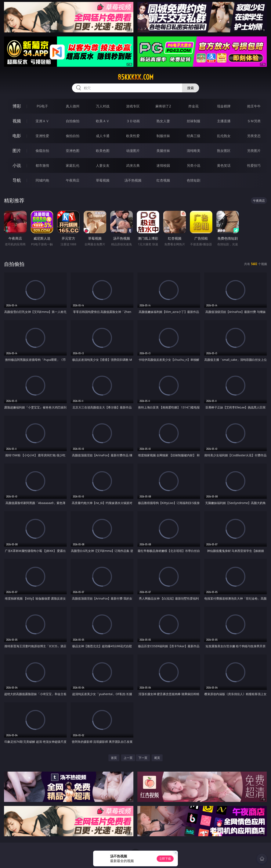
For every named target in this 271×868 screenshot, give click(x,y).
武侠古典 (133, 165)
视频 (17, 121)
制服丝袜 (163, 136)
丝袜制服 (194, 121)
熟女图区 (224, 151)
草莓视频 (103, 180)
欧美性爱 (133, 136)
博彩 (17, 106)
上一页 (128, 758)
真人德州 (73, 106)
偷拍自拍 (73, 136)
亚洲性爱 (42, 136)
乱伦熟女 (224, 136)
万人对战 (103, 106)
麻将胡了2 (163, 106)
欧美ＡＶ (103, 121)
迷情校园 (163, 165)
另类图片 (254, 151)
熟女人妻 (163, 121)
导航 (17, 180)
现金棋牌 (224, 106)
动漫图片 (133, 151)
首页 (114, 758)
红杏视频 (163, 180)
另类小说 (194, 165)
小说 (17, 165)
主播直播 (224, 121)
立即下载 (165, 859)
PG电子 (42, 106)
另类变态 (254, 136)
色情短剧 (194, 180)
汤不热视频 (133, 180)
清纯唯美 (194, 151)
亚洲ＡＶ (42, 121)
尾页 (157, 758)
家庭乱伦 (73, 165)
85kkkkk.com (135, 77)
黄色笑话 (224, 165)
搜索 (191, 88)
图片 (17, 151)
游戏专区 (133, 106)
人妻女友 (103, 165)
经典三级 (194, 136)
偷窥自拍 (42, 151)
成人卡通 (103, 136)
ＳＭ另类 (254, 121)
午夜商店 (73, 180)
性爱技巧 (254, 165)
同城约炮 (42, 180)
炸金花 (194, 106)
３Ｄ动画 (133, 121)
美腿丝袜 (163, 151)
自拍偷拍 (73, 121)
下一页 (143, 758)
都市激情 (42, 165)
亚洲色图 (73, 151)
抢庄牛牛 (254, 106)
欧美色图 (103, 151)
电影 (17, 136)
